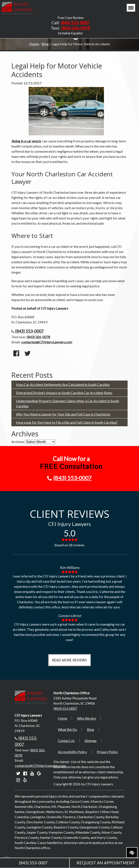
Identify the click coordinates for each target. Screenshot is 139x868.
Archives (18, 442)
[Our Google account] (39, 773)
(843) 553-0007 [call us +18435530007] (75, 23)
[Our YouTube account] (32, 773)
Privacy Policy (107, 752)
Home (34, 44)
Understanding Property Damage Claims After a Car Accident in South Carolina (67, 403)
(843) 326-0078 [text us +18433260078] (76, 28)
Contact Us (66, 741)
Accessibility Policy (72, 752)
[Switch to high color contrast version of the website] (132, 853)
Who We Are (86, 718)
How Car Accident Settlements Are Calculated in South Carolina (63, 385)
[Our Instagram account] (18, 780)
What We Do (67, 729)
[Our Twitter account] (18, 773)
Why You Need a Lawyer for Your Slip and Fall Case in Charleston (63, 414)
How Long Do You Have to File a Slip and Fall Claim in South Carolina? (67, 422)
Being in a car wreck (26, 141)
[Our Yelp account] (25, 780)
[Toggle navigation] (131, 8)
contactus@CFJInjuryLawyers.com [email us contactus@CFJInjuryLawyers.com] (47, 342)
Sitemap (91, 741)
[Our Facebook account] (25, 773)
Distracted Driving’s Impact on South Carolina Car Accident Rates (64, 393)
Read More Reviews (69, 660)
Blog (45, 44)
